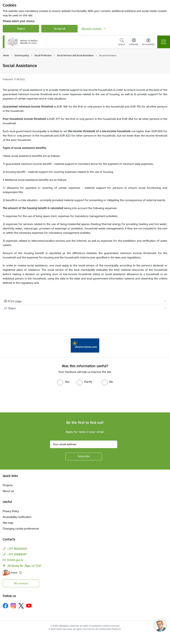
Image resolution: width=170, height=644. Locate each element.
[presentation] (30, 399)
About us (8, 491)
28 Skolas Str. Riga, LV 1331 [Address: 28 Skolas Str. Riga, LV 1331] (24, 566)
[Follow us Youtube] (29, 606)
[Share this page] (85, 308)
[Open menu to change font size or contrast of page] (148, 42)
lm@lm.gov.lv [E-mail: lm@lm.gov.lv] (15, 560)
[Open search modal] (122, 42)
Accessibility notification (17, 517)
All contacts (21, 583)
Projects (8, 485)
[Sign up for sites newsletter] (84, 456)
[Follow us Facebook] (5, 606)
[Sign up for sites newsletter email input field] (84, 444)
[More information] (20, 573)
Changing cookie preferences (21, 529)
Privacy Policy (11, 511)
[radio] (63, 382)
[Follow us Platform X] (21, 606)
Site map (8, 523)
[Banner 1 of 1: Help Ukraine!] (85, 345)
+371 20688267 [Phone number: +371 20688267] (17, 554)
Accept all (60, 29)
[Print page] (85, 301)
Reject (21, 29)
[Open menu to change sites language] (134, 42)
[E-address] (10, 573)
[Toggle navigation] (164, 42)
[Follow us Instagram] (13, 606)
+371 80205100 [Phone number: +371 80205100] (17, 549)
